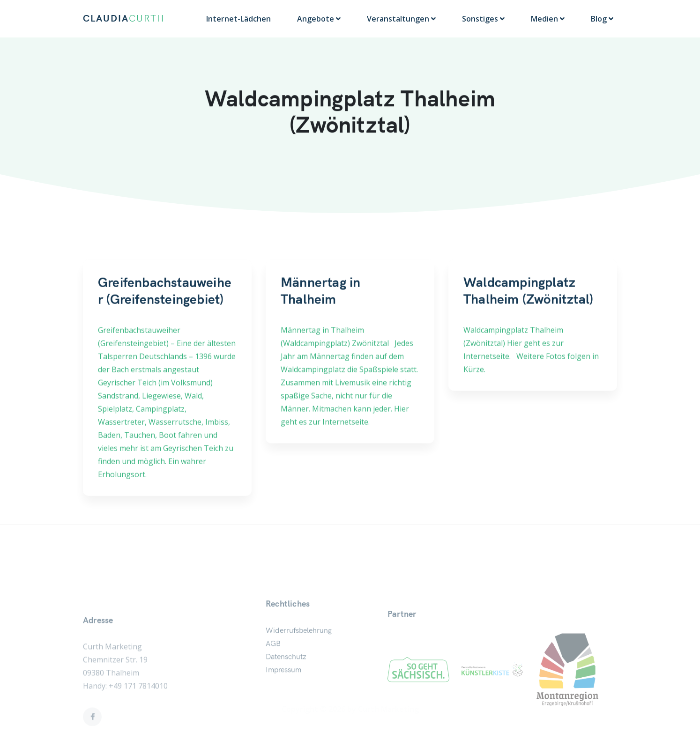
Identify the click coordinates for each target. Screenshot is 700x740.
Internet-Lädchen (238, 19)
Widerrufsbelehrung (299, 664)
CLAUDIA (124, 19)
